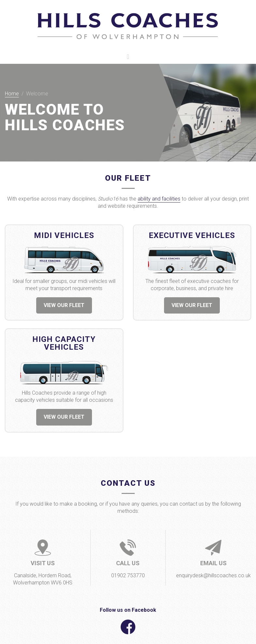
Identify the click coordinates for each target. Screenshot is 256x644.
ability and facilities (159, 199)
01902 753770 (128, 575)
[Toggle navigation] (128, 56)
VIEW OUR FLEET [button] (64, 305)
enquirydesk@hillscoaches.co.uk (213, 575)
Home (12, 94)
